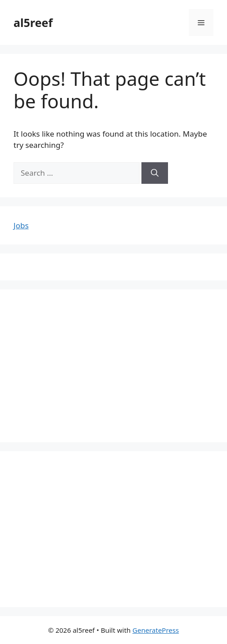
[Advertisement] (113, 366)
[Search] (155, 173)
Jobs (21, 225)
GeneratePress (156, 630)
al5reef (33, 22)
